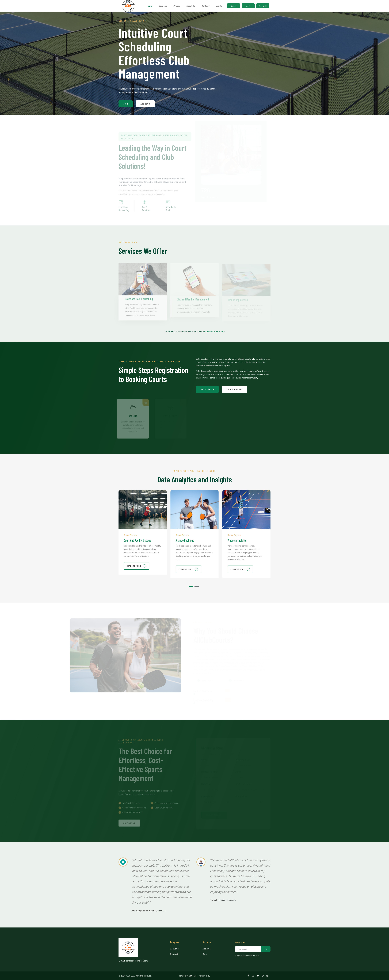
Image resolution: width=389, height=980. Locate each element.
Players (133, 535)
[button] (192, 585)
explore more (137, 566)
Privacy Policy (204, 976)
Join (248, 6)
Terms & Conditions (187, 976)
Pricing (177, 6)
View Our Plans (234, 389)
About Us (191, 6)
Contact (205, 6)
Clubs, (127, 535)
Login (234, 6)
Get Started (207, 389)
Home (150, 6)
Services (163, 6)
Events (219, 6)
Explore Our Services (214, 331)
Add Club (263, 6)
